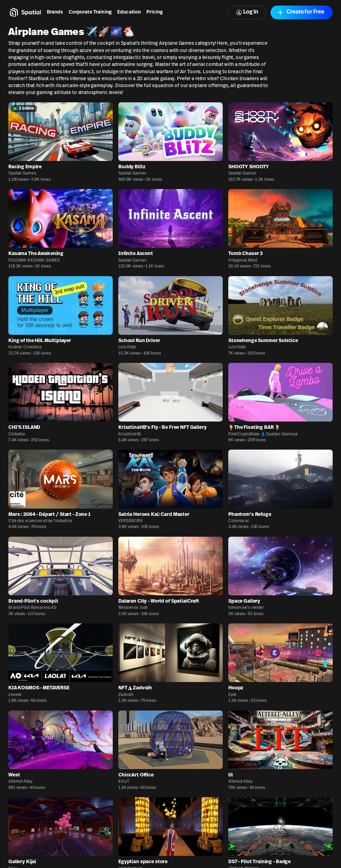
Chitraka (17, 434)
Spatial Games (22, 173)
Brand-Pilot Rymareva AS (32, 608)
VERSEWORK (131, 521)
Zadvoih (126, 695)
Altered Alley (20, 782)
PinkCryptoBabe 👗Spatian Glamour (263, 434)
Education (129, 12)
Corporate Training (90, 12)
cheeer (15, 695)
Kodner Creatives (25, 347)
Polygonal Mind (243, 261)
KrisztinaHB (130, 434)
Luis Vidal (127, 347)
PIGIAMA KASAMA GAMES (34, 261)
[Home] (25, 12)
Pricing (155, 12)
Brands (55, 12)
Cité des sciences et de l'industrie (40, 521)
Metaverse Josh (133, 608)
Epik (232, 695)
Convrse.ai (238, 521)
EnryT (124, 782)
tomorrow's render (246, 608)
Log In (247, 12)
